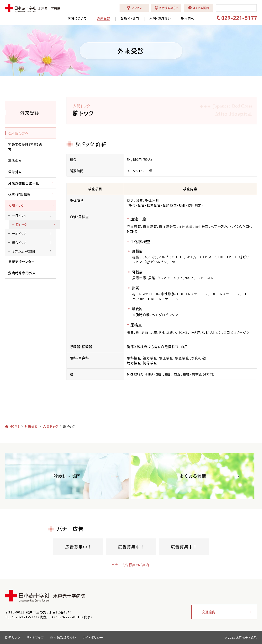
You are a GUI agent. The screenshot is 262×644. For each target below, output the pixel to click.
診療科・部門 (130, 18)
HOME (15, 426)
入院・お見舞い (160, 18)
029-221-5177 (239, 18)
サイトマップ (35, 637)
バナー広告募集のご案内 (127, 565)
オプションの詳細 (24, 251)
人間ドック (16, 206)
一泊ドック (19, 233)
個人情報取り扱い (63, 637)
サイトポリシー (93, 637)
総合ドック (19, 242)
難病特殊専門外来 (22, 273)
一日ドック (19, 216)
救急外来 (15, 172)
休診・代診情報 (19, 194)
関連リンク (13, 637)
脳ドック (21, 225)
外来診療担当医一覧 (24, 183)
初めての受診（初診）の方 (25, 147)
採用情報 (188, 18)
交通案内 (209, 612)
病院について (77, 18)
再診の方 (15, 160)
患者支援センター (21, 262)
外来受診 (104, 18)
